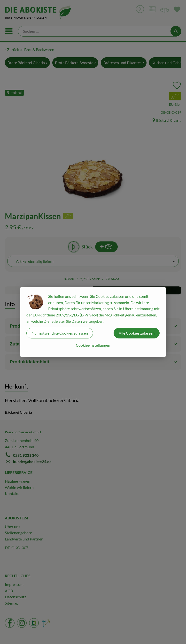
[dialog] (93, 322)
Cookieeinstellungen (93, 345)
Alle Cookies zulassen (137, 333)
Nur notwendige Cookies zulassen (60, 333)
